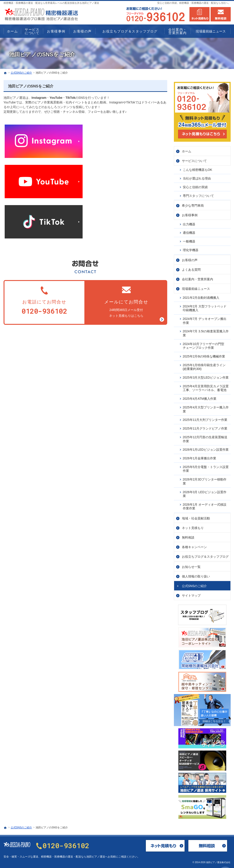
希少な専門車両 (193, 204)
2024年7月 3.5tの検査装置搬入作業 (206, 331)
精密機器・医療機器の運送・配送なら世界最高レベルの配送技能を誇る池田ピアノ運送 (51, 3)
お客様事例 (190, 213)
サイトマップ (191, 594)
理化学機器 (191, 248)
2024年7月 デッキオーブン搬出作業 (205, 319)
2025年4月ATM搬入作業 (200, 397)
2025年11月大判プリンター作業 (205, 418)
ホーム (187, 149)
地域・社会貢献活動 (196, 517)
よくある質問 (191, 268)
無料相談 (188, 536)
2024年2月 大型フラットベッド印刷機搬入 (205, 307)
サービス (194, 159)
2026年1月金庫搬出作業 (200, 456)
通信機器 (189, 231)
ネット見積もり (193, 526)
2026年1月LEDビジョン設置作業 (206, 448)
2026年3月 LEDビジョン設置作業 (205, 492)
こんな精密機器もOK (197, 168)
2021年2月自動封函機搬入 (201, 296)
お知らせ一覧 (191, 565)
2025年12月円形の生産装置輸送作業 (205, 437)
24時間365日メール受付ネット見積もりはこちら (126, 301)
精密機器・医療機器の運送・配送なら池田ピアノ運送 (73, 857)
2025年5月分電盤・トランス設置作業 (206, 467)
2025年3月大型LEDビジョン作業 (206, 376)
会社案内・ (197, 277)
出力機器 (189, 222)
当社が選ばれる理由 (197, 177)
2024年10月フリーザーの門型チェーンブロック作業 (204, 344)
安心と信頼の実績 (195, 185)
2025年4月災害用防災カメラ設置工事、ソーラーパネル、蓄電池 (206, 386)
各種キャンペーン (194, 545)
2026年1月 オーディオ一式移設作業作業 (205, 505)
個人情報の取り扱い (196, 575)
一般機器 (189, 240)
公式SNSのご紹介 (194, 584)
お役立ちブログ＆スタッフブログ (205, 555)
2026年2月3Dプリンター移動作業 (205, 480)
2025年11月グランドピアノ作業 (205, 427)
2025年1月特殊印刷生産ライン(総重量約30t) (204, 365)
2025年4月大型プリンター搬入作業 (206, 408)
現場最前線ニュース (196, 287)
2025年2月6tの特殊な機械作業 (204, 355)
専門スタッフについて (198, 194)
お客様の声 (190, 258)
